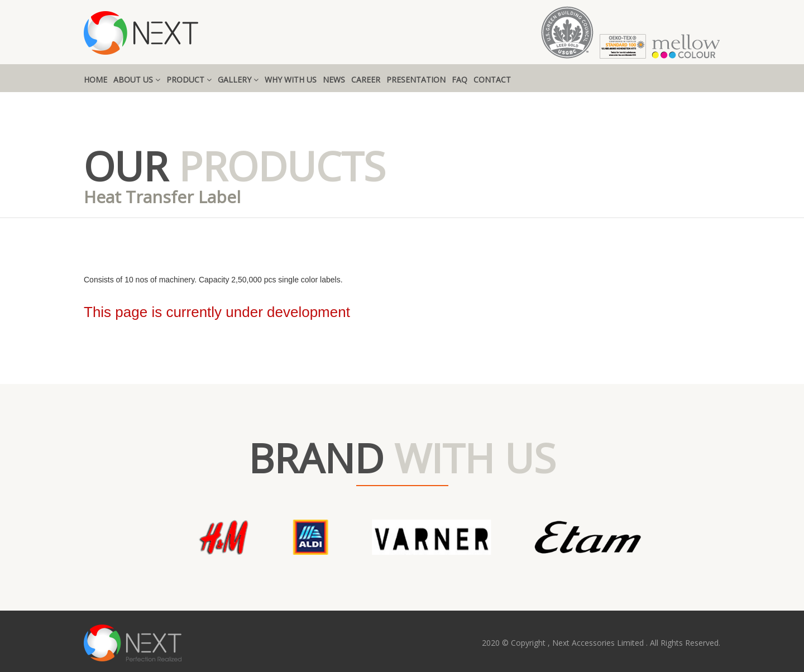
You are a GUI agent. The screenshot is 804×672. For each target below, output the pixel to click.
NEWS (334, 80)
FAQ (460, 80)
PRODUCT (189, 80)
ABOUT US (137, 80)
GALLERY (238, 80)
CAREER (366, 80)
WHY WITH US (291, 80)
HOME (95, 80)
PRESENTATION (416, 80)
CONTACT (492, 80)
